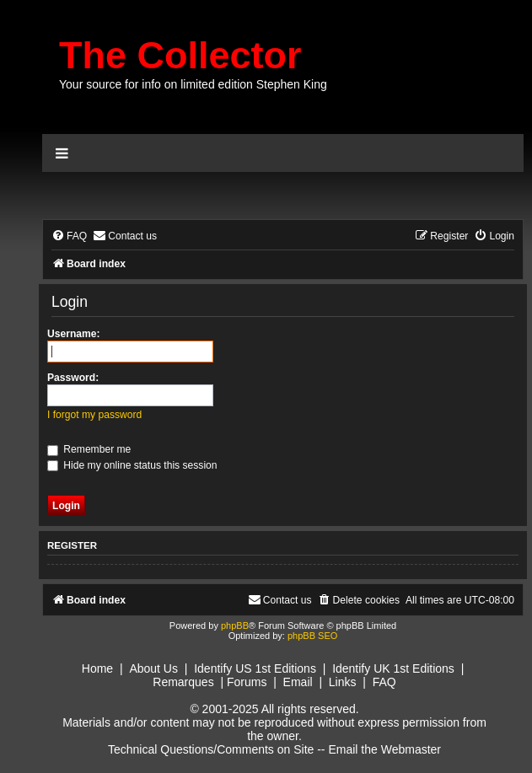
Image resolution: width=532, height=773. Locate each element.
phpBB (235, 625)
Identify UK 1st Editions (393, 668)
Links (343, 682)
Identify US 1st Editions (255, 668)
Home (97, 668)
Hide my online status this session (132, 465)
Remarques (183, 682)
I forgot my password (94, 415)
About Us (153, 668)
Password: (73, 378)
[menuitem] (69, 236)
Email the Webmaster (384, 749)
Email (298, 682)
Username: (74, 334)
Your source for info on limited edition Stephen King (193, 84)
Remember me (89, 449)
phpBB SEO (312, 636)
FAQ (384, 682)
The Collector (180, 55)
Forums (247, 682)
